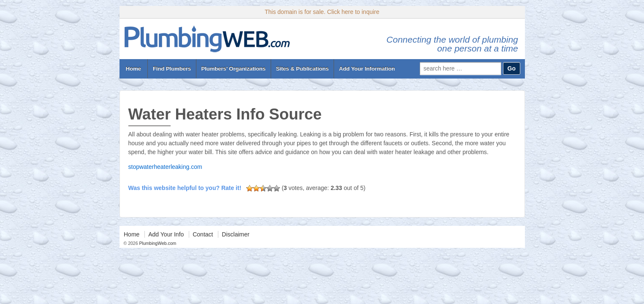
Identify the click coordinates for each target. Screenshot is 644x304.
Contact (203, 234)
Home (133, 69)
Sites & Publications (302, 69)
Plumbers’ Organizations (234, 69)
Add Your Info (166, 234)
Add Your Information (367, 69)
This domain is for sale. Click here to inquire (322, 12)
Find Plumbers (172, 69)
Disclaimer (235, 234)
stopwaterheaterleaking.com (165, 167)
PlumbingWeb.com (157, 243)
